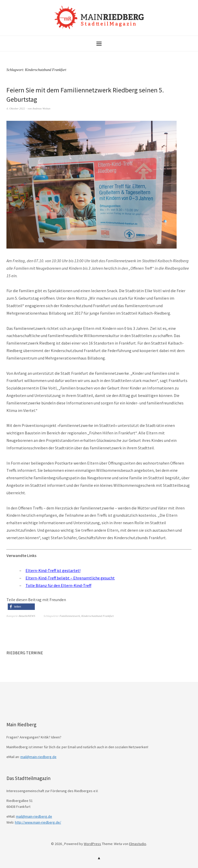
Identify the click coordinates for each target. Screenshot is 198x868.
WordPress (92, 844)
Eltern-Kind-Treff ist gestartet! (53, 570)
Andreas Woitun (41, 108)
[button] (21, 607)
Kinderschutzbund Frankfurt (97, 616)
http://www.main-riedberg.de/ (38, 822)
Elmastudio (138, 844)
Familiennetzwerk (70, 616)
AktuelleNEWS (27, 616)
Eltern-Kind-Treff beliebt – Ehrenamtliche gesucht (70, 578)
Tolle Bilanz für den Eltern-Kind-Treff (58, 585)
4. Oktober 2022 (16, 108)
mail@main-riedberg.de (38, 757)
